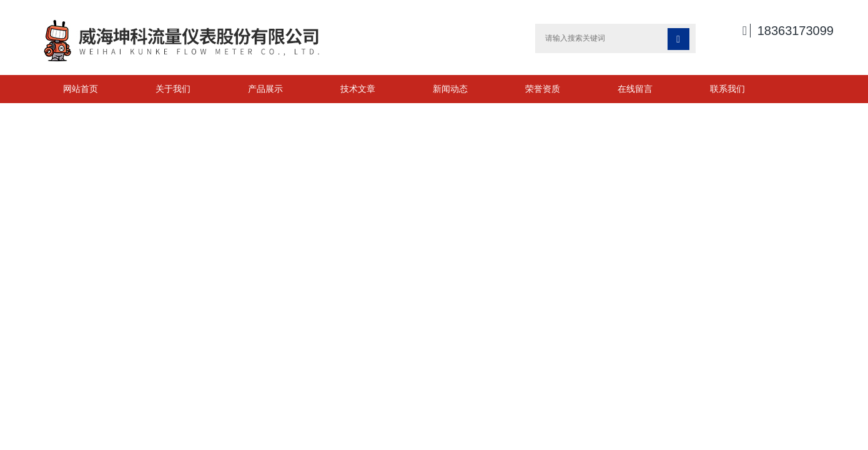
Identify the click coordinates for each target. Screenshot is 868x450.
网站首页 (81, 89)
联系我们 (727, 89)
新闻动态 (450, 89)
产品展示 (265, 89)
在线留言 (635, 89)
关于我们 (173, 89)
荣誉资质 (543, 89)
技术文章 (358, 89)
